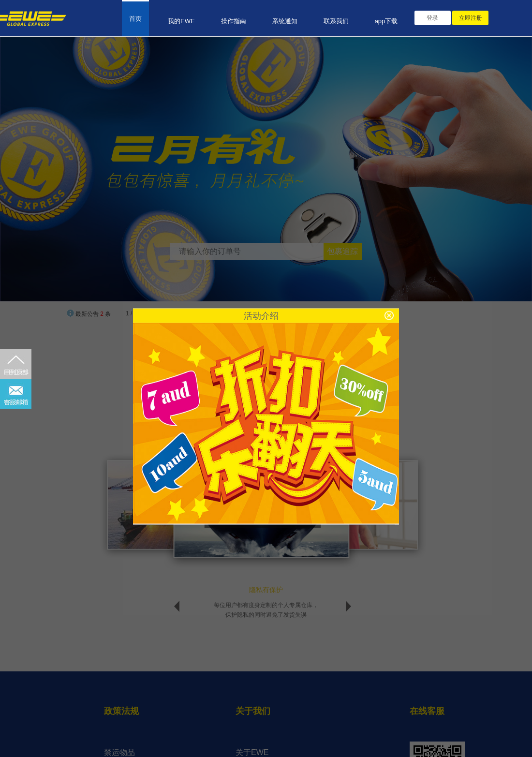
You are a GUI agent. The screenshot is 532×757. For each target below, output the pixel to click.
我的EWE (181, 21)
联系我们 (336, 21)
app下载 (386, 21)
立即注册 (471, 18)
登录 (432, 18)
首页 (135, 19)
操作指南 (234, 21)
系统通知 (285, 21)
